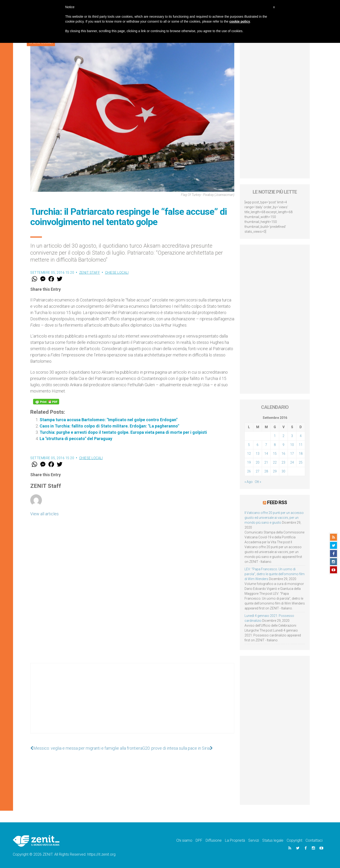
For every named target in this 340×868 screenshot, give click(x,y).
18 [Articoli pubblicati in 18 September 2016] (301, 454)
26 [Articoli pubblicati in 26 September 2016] (249, 471)
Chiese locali (117, 273)
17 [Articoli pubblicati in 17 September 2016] (292, 454)
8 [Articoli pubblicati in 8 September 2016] (275, 445)
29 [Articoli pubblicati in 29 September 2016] (275, 471)
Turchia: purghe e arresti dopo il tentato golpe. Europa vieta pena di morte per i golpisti (123, 432)
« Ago (249, 482)
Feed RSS (277, 502)
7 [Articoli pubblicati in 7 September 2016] (266, 445)
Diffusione (214, 840)
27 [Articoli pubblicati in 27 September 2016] (258, 471)
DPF (199, 840)
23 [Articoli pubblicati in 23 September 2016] (283, 462)
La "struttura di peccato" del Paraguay (76, 439)
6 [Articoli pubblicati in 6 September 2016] (258, 445)
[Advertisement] (132, 703)
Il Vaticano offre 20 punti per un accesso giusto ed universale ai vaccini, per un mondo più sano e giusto (274, 518)
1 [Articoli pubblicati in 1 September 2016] (275, 436)
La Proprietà (235, 840)
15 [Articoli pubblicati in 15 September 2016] (275, 454)
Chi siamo (184, 840)
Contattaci (314, 840)
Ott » (258, 482)
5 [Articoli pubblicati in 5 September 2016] (249, 445)
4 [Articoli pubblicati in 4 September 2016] (301, 436)
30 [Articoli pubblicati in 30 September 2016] (283, 471)
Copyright (294, 840)
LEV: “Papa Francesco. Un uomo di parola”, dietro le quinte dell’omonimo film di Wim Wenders (275, 574)
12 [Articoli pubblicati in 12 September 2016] (249, 454)
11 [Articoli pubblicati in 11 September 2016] (301, 445)
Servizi (254, 840)
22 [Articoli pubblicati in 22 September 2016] (275, 462)
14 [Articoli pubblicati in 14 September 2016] (266, 454)
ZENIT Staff (90, 273)
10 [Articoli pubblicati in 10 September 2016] (292, 445)
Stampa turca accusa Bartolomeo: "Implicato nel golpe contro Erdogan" (109, 420)
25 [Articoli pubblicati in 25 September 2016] (301, 462)
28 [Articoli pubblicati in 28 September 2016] (266, 471)
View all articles (44, 514)
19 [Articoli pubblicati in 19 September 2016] (249, 462)
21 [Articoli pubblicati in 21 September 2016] (266, 462)
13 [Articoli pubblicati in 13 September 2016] (258, 454)
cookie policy (240, 21)
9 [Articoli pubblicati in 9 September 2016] (283, 445)
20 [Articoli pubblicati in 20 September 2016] (258, 462)
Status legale (273, 840)
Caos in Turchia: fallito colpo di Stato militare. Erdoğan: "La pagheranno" (109, 426)
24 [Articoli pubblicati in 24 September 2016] (292, 462)
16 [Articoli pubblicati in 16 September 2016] (283, 454)
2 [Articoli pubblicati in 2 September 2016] (283, 436)
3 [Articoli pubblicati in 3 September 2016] (292, 436)
